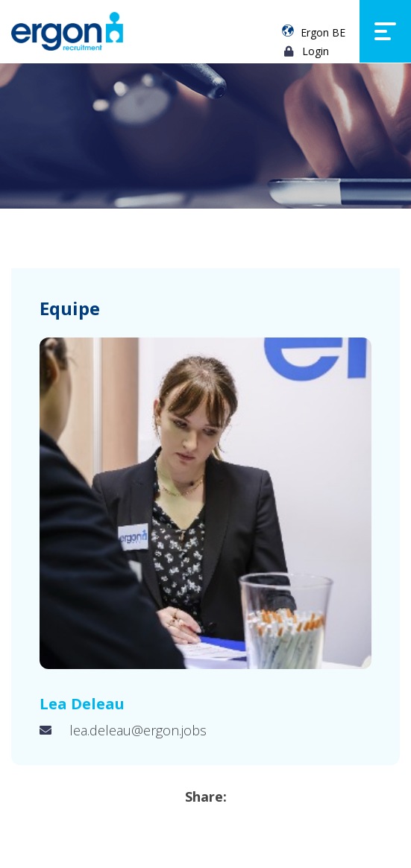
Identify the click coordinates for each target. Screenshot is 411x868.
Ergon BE (323, 32)
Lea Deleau (82, 704)
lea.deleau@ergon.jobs (138, 730)
